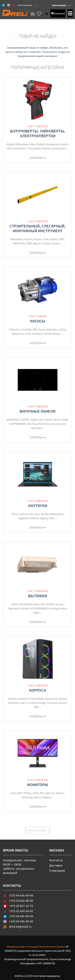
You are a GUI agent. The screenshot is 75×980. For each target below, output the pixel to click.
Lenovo (23, 514)
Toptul (28, 239)
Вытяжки (38, 596)
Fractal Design (37, 703)
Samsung (27, 797)
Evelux (63, 608)
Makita (10, 144)
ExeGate (13, 699)
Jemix (62, 329)
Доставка (56, 865)
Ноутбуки (38, 506)
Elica (36, 604)
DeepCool (51, 699)
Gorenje (55, 424)
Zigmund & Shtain (42, 420)
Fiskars (47, 243)
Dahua (60, 793)
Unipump (14, 329)
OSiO (51, 518)
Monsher (36, 428)
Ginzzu (63, 699)
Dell (48, 793)
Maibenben (57, 514)
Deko (32, 144)
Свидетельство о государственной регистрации (36, 947)
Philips (27, 793)
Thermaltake (37, 699)
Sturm (56, 243)
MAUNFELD (13, 420)
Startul (54, 239)
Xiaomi (38, 797)
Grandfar (26, 329)
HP (42, 514)
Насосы (37, 321)
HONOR (34, 518)
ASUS (14, 514)
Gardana (37, 334)
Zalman (23, 699)
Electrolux (44, 424)
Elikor (15, 604)
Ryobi (38, 148)
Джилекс (52, 329)
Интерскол (53, 144)
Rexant (37, 243)
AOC (20, 793)
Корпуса (38, 690)
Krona (59, 604)
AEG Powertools (16, 148)
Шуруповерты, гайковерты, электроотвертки (38, 133)
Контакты (56, 860)
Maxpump (18, 334)
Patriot (46, 148)
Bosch (64, 144)
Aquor (42, 329)
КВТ (62, 239)
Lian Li (24, 703)
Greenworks (59, 148)
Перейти (38, 158)
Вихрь (56, 334)
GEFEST (25, 420)
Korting (32, 424)
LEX (63, 424)
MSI (31, 514)
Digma (44, 518)
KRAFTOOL (19, 243)
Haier (65, 420)
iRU (47, 514)
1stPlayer (13, 703)
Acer (37, 514)
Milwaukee (22, 144)
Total (30, 148)
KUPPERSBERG (18, 424)
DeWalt (41, 144)
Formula (52, 703)
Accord (62, 703)
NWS (29, 243)
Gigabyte (23, 518)
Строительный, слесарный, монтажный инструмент (37, 228)
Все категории (38, 830)
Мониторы (38, 785)
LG (53, 793)
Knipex (37, 239)
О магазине (57, 870)
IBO (35, 329)
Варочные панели (37, 411)
